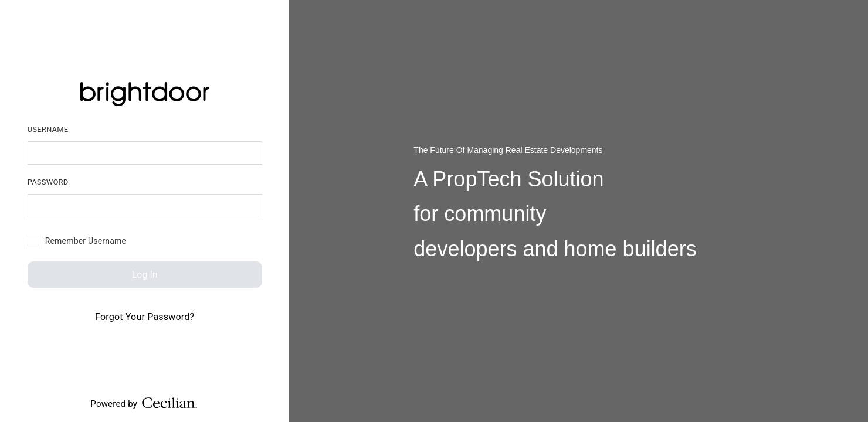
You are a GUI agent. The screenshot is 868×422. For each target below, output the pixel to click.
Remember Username (77, 241)
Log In (145, 275)
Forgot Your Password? (145, 317)
